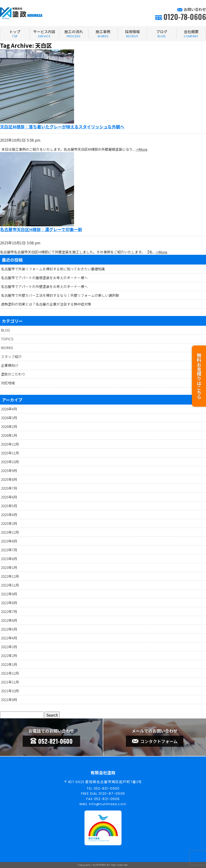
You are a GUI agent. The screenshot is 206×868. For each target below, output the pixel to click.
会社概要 (191, 34)
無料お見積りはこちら (199, 373)
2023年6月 (9, 559)
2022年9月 (9, 594)
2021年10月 (10, 691)
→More (141, 149)
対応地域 (8, 383)
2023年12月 (10, 532)
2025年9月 (9, 471)
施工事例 (103, 34)
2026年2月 (9, 426)
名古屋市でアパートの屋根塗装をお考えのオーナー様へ (44, 278)
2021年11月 (10, 682)
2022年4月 (9, 638)
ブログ (162, 34)
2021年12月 (10, 673)
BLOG (5, 330)
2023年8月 (9, 541)
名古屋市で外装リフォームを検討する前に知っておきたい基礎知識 (53, 269)
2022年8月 (9, 603)
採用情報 (132, 34)
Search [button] (52, 715)
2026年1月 (9, 435)
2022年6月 (9, 620)
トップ (15, 34)
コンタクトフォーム (155, 741)
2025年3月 (9, 523)
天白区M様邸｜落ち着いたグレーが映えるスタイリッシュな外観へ (62, 127)
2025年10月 (10, 462)
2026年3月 (9, 418)
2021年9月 (9, 700)
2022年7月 (9, 611)
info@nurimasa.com (108, 804)
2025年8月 (9, 479)
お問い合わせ (195, 9)
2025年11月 (10, 453)
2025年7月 (9, 488)
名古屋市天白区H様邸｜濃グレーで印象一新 (41, 229)
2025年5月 (9, 506)
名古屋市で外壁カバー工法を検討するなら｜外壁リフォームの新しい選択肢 (60, 295)
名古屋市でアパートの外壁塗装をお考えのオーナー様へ (44, 286)
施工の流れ (74, 34)
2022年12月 (10, 576)
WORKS (7, 348)
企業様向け (10, 365)
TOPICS (7, 339)
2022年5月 (9, 629)
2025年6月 (9, 497)
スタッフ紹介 (11, 356)
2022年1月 (9, 664)
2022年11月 (10, 585)
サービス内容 (44, 34)
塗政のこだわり (13, 374)
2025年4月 (9, 515)
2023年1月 (9, 567)
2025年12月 (10, 444)
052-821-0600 (51, 741)
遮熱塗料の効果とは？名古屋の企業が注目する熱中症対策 (46, 304)
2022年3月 (9, 647)
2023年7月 (9, 550)
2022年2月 (9, 656)
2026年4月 (9, 409)
